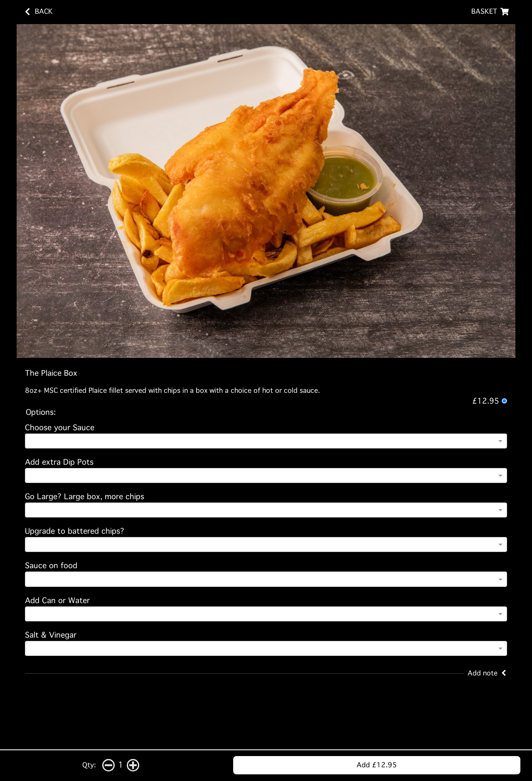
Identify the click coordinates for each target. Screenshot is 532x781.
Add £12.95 (377, 765)
